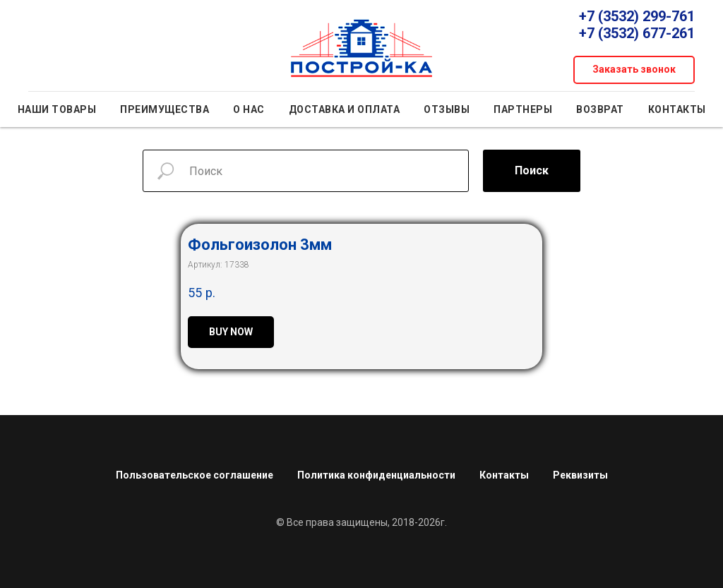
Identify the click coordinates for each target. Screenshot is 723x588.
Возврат (600, 109)
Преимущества (165, 109)
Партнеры (523, 109)
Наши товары (57, 109)
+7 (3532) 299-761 (637, 16)
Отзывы (447, 109)
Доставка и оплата (345, 109)
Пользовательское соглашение (195, 475)
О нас (249, 109)
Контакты (677, 109)
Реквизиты (580, 475)
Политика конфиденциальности (376, 475)
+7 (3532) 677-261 (637, 33)
